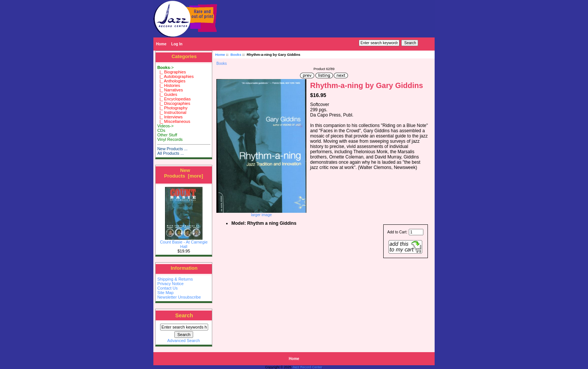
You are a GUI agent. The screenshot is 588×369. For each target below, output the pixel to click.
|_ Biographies (171, 72)
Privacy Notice (170, 284)
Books (236, 55)
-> (165, 67)
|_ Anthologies (171, 81)
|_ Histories (169, 85)
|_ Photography (172, 108)
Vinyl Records (170, 139)
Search (184, 315)
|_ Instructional (172, 112)
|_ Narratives (170, 90)
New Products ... (172, 149)
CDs (161, 130)
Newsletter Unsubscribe (179, 297)
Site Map (165, 293)
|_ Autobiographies (175, 76)
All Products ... (170, 153)
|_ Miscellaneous (174, 121)
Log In (177, 44)
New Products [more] (183, 173)
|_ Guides (167, 94)
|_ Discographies (174, 103)
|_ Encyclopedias (174, 99)
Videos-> (165, 126)
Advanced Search (184, 341)
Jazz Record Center (307, 367)
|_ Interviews (170, 117)
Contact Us (167, 288)
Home (161, 44)
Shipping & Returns (175, 279)
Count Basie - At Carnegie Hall (184, 242)
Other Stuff (167, 135)
